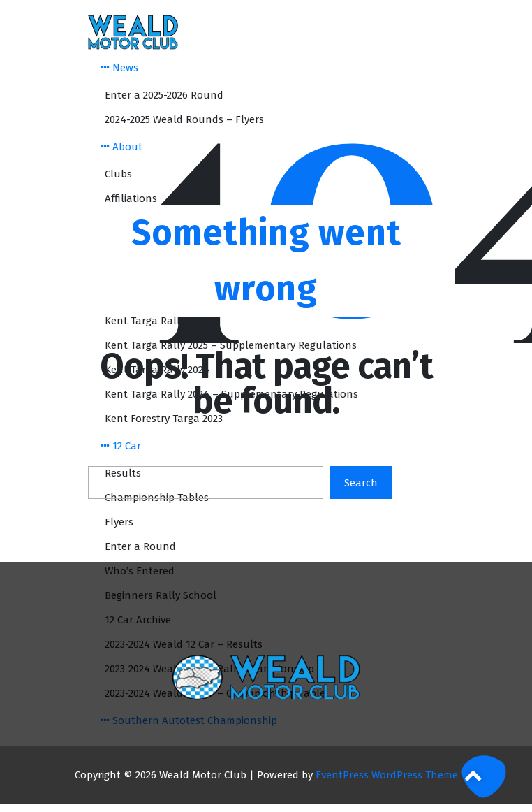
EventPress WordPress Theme (387, 775)
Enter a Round (140, 546)
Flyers (119, 522)
